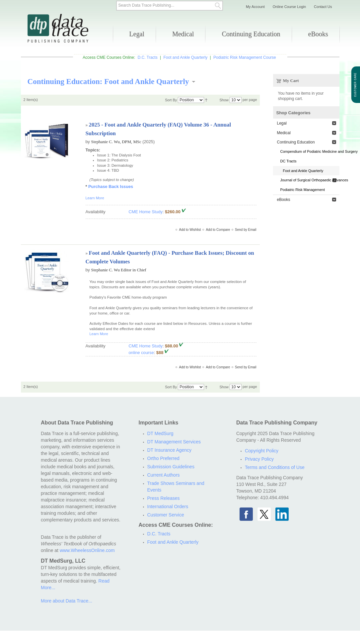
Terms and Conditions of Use (275, 467)
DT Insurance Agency (170, 450)
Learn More (95, 198)
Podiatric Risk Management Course (245, 57)
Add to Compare (218, 230)
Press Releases (164, 498)
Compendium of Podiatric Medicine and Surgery (310, 151)
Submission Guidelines (171, 467)
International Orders (168, 506)
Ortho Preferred (163, 458)
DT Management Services (174, 442)
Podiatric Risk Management (303, 190)
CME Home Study (146, 212)
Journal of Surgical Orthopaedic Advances (310, 180)
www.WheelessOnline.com (87, 550)
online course (141, 353)
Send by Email (246, 230)
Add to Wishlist (190, 230)
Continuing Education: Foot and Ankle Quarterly (108, 81)
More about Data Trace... (67, 601)
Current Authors (164, 475)
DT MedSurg (160, 433)
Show (224, 100)
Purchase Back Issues (111, 186)
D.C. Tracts (148, 57)
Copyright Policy (262, 451)
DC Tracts (288, 161)
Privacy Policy (259, 459)
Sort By (171, 100)
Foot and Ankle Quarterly (185, 57)
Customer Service (166, 515)
